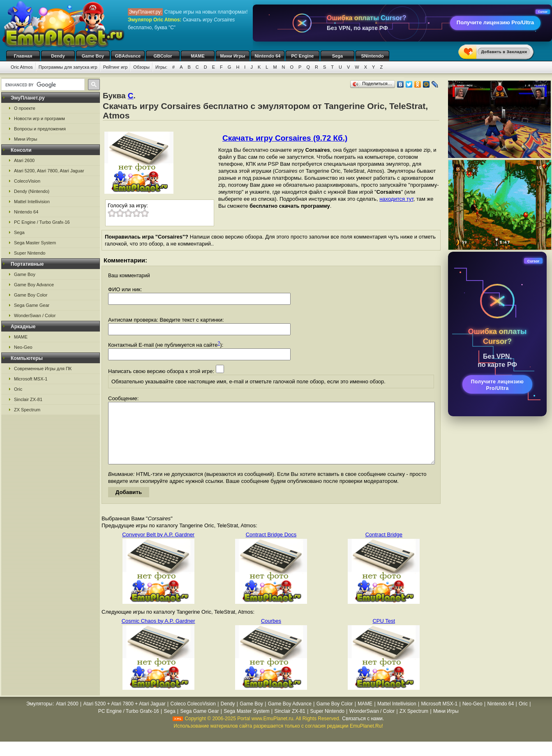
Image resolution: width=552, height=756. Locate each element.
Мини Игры (233, 56)
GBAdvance (128, 56)
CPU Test (384, 633)
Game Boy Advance (34, 285)
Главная (23, 56)
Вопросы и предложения (40, 129)
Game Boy (93, 56)
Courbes (271, 633)
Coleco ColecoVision (193, 716)
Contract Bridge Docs (271, 547)
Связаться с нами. (363, 731)
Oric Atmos (22, 67)
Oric (18, 389)
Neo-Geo (23, 347)
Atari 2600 (24, 160)
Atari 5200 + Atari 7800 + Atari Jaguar (125, 716)
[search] (42, 85)
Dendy (58, 56)
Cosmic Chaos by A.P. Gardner (158, 633)
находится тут (396, 199)
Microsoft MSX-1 (31, 379)
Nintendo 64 (268, 56)
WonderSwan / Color (35, 315)
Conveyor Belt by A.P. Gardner (158, 547)
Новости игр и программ (39, 118)
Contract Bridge (384, 547)
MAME (198, 56)
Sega (337, 56)
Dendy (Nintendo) (32, 191)
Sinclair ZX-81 (28, 399)
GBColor (163, 56)
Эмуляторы (39, 716)
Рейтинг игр (115, 67)
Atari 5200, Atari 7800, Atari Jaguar (49, 171)
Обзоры (141, 67)
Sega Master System (35, 243)
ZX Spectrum (27, 410)
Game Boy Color (31, 295)
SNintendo (373, 56)
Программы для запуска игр (68, 67)
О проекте (25, 108)
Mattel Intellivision (32, 202)
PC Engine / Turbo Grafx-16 (42, 222)
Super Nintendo (30, 253)
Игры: (161, 67)
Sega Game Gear (32, 305)
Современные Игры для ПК (43, 369)
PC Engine (302, 56)
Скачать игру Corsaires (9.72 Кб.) (285, 138)
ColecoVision (27, 181)
